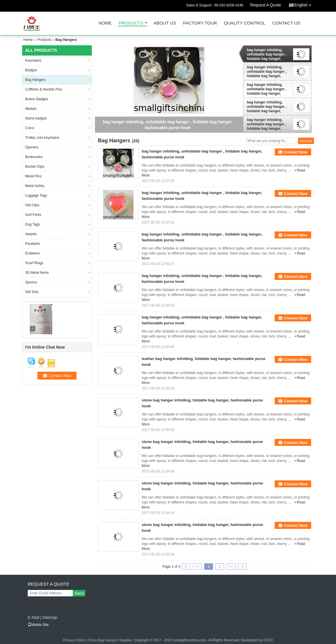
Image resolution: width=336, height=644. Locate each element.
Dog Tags (32, 224)
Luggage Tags (36, 195)
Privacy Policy (74, 640)
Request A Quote (266, 5)
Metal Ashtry (35, 186)
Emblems (32, 253)
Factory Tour (200, 23)
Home (105, 23)
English (304, 4)
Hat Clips (32, 205)
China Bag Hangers (103, 640)
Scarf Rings (34, 263)
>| (242, 567)
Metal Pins (33, 176)
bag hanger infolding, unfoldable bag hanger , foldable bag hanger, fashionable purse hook (267, 54)
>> (231, 567)
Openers (32, 147)
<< (198, 567)
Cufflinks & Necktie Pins (44, 89)
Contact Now (296, 152)
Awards (31, 234)
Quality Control (245, 23)
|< (186, 567)
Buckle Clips (35, 167)
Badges (31, 70)
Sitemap (50, 617)
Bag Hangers (35, 80)
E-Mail (34, 617)
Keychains (33, 60)
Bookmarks (34, 157)
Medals (31, 109)
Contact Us (286, 23)
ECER (268, 640)
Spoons (31, 282)
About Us (165, 23)
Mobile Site (38, 625)
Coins (30, 128)
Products (131, 23)
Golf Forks (33, 215)
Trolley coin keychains (42, 138)
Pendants (33, 244)
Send (79, 593)
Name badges (36, 118)
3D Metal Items (37, 273)
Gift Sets (32, 292)
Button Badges (37, 99)
